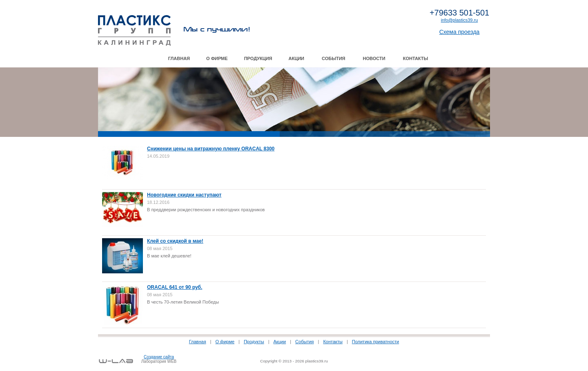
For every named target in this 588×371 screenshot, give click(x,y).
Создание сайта (159, 357)
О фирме (217, 58)
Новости (374, 58)
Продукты (254, 342)
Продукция (258, 58)
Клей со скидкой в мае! (175, 241)
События (333, 58)
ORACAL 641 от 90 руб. (175, 287)
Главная (179, 58)
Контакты (416, 58)
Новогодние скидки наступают (184, 195)
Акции (297, 58)
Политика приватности (375, 342)
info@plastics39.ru (460, 20)
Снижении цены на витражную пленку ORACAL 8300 (211, 149)
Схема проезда (460, 32)
